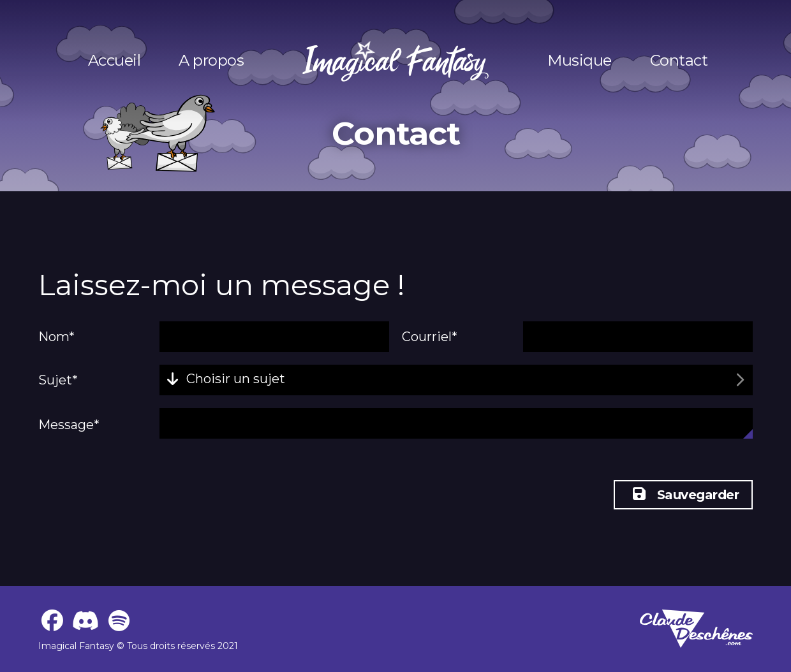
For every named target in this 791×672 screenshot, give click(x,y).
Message (69, 425)
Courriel (430, 337)
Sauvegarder (685, 495)
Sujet (58, 380)
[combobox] (456, 380)
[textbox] (229, 380)
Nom (56, 337)
